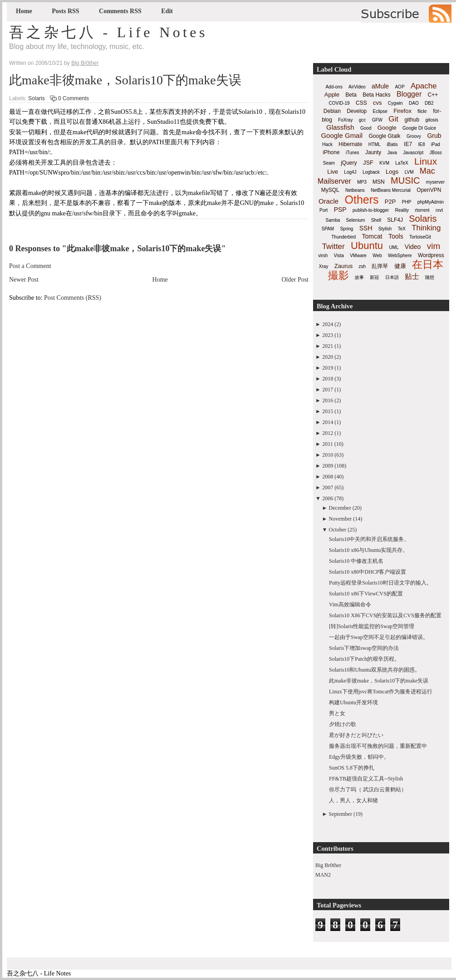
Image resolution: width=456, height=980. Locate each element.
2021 (328, 346)
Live (333, 172)
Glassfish (340, 127)
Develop (357, 111)
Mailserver (334, 181)
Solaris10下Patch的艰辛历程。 (364, 659)
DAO (414, 103)
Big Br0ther (328, 865)
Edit (167, 11)
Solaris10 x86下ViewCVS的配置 (366, 594)
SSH (366, 228)
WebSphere (400, 256)
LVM (409, 172)
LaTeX (402, 163)
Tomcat (372, 236)
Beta (351, 95)
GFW (377, 120)
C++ (433, 95)
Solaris (37, 98)
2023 (328, 335)
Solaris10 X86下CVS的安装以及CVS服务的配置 (385, 615)
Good (366, 128)
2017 (328, 390)
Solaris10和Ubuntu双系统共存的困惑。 (375, 670)
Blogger (409, 94)
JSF (368, 163)
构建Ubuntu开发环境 (353, 702)
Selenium (356, 220)
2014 (328, 422)
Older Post (295, 280)
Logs (392, 172)
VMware (358, 256)
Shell (376, 220)
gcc (363, 120)
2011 (328, 444)
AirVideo (357, 87)
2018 (328, 379)
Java (392, 153)
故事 (359, 277)
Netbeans (355, 190)
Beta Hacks (376, 95)
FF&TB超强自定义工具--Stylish (366, 779)
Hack (327, 144)
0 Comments (74, 98)
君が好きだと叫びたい (356, 735)
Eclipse (380, 111)
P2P (390, 202)
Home (24, 11)
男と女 (337, 713)
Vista (339, 256)
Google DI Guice (419, 128)
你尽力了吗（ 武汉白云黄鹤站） (368, 790)
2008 (328, 477)
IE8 (421, 144)
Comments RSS (120, 11)
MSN (379, 182)
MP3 (362, 182)
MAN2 (323, 875)
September (341, 814)
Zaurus (343, 266)
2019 (328, 368)
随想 (430, 277)
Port (324, 210)
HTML (375, 144)
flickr (422, 111)
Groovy (414, 136)
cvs (378, 103)
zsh (363, 266)
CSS (361, 103)
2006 (328, 498)
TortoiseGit (420, 237)
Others (361, 200)
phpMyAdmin (431, 202)
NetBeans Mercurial (391, 190)
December (340, 508)
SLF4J (395, 220)
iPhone (331, 152)
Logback (371, 172)
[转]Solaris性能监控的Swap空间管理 (372, 626)
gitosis (431, 120)
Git (393, 119)
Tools (396, 236)
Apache (424, 86)
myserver (435, 182)
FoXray (345, 120)
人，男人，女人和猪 (353, 800)
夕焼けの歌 (343, 724)
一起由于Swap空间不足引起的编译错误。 (379, 637)
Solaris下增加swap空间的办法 (364, 648)
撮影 (338, 275)
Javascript (413, 153)
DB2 (429, 103)
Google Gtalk (384, 136)
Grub (434, 136)
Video (413, 247)
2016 (328, 400)
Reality (402, 210)
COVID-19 (339, 103)
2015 (328, 411)
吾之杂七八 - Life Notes (108, 32)
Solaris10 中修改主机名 (356, 561)
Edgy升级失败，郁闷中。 (359, 757)
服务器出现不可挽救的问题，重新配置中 (378, 746)
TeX (402, 229)
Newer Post (24, 280)
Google (387, 128)
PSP (340, 210)
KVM (384, 163)
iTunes (353, 153)
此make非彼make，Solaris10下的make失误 (125, 80)
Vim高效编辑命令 (350, 605)
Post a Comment (30, 266)
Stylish (385, 229)
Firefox (402, 111)
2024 (328, 324)
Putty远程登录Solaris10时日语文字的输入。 (380, 583)
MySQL (330, 190)
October (338, 530)
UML (394, 247)
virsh (323, 256)
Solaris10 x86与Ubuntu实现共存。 (368, 550)
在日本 (428, 264)
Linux (426, 161)
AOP (400, 87)
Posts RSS (65, 11)
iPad (436, 144)
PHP (407, 202)
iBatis (392, 144)
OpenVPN (429, 190)
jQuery (349, 163)
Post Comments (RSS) (73, 298)
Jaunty (373, 152)
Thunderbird (343, 237)
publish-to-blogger (371, 210)
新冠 (374, 277)
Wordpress (431, 255)
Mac (427, 171)
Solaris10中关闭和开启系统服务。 (369, 539)
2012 (328, 433)
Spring (346, 229)
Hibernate (350, 144)
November (341, 519)
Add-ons (334, 87)
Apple (332, 95)
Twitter (333, 246)
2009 (328, 466)
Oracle (329, 201)
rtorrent (422, 210)
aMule (380, 86)
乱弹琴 (380, 266)
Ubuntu (367, 246)
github (412, 120)
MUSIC (405, 180)
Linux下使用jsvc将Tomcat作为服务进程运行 (381, 692)
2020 (328, 357)
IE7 (408, 144)
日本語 (392, 277)
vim (434, 246)
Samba (333, 220)
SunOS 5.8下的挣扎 (352, 768)
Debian (332, 111)
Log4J (350, 172)
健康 (400, 266)
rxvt (439, 210)
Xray (324, 266)
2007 (328, 488)
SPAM (328, 229)
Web (377, 256)
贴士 (412, 276)
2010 (328, 455)
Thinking (426, 228)
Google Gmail (342, 135)
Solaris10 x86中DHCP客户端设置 (368, 572)
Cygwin (395, 103)
